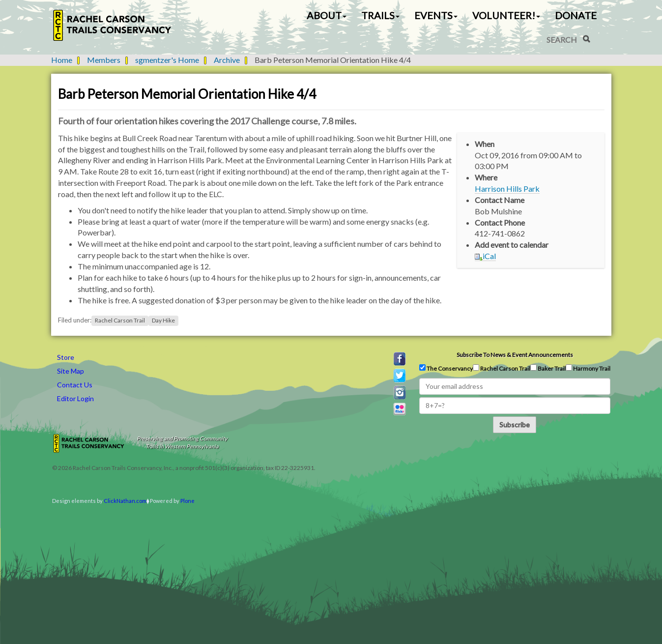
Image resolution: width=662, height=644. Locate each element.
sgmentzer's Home (167, 60)
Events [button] (436, 15)
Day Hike (163, 320)
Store (66, 357)
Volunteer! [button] (506, 15)
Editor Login (75, 398)
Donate (576, 15)
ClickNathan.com (125, 501)
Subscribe (515, 424)
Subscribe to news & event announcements (515, 355)
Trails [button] (380, 15)
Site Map (71, 371)
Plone (187, 501)
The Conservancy (446, 368)
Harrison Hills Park (507, 189)
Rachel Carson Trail (120, 320)
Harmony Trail (588, 368)
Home (62, 60)
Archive (227, 60)
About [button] (327, 15)
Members (104, 60)
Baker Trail (548, 368)
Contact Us (75, 385)
